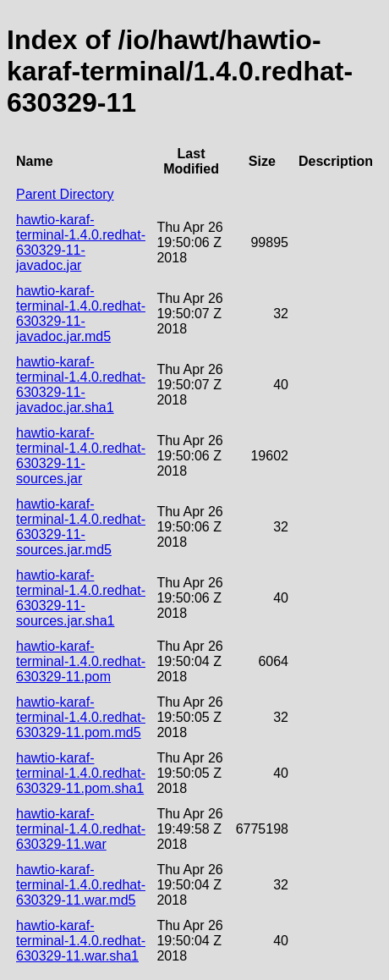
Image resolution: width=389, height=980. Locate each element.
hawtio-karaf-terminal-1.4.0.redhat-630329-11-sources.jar (81, 456)
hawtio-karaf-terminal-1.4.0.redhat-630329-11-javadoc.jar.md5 (81, 314)
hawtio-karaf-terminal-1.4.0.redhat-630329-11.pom (81, 661)
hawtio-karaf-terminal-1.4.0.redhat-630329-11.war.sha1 (81, 941)
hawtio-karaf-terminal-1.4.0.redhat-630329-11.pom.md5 (81, 717)
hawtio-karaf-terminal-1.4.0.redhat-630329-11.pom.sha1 (81, 773)
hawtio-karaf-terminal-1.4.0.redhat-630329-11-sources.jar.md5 (81, 527)
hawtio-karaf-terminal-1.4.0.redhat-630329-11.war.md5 (81, 885)
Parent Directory (65, 194)
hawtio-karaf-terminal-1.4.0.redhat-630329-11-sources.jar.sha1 (81, 598)
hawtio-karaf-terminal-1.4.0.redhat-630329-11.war (81, 829)
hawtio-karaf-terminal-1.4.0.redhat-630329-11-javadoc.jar (81, 242)
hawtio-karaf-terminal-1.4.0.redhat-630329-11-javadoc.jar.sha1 (81, 385)
